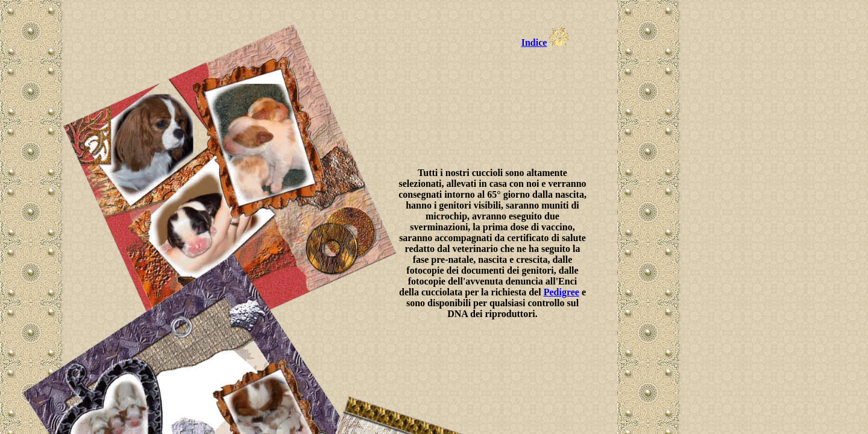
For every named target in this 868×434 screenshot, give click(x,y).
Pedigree (561, 292)
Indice (534, 42)
